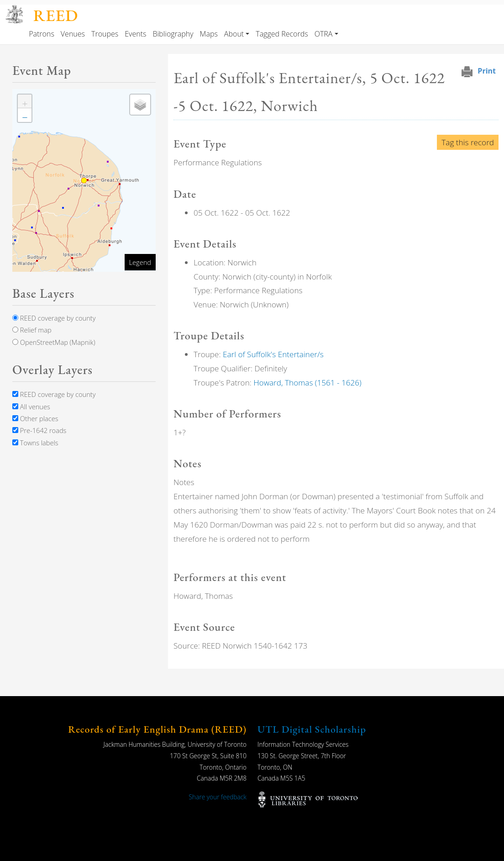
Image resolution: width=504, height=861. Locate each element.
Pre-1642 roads (39, 430)
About (234, 34)
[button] (25, 101)
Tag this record (468, 142)
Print (487, 71)
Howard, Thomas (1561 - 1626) (307, 383)
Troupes (105, 34)
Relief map (32, 330)
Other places (35, 418)
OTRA (324, 34)
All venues (31, 407)
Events (135, 34)
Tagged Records (282, 34)
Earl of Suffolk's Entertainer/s (273, 354)
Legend (140, 262)
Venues (73, 34)
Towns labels (35, 443)
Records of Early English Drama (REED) (157, 729)
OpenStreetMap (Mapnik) (54, 342)
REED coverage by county (54, 318)
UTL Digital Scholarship (312, 729)
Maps (209, 34)
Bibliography (173, 34)
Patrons (42, 34)
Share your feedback (218, 797)
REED (56, 15)
